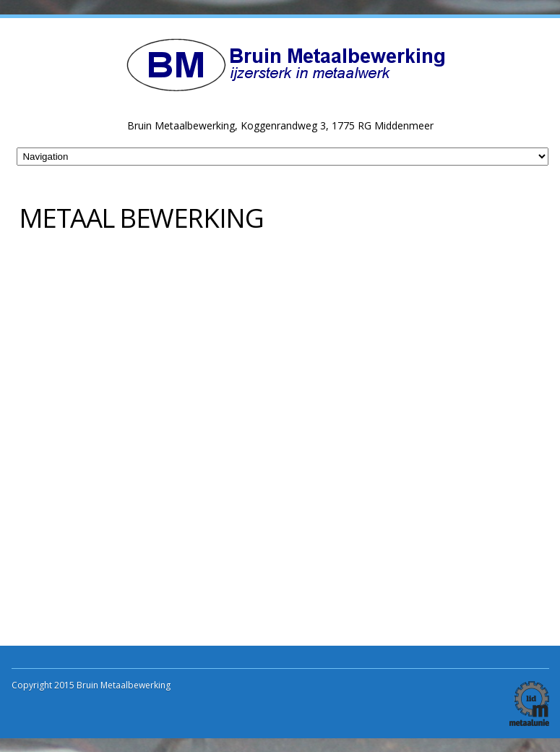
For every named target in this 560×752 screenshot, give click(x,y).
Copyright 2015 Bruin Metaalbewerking (91, 685)
